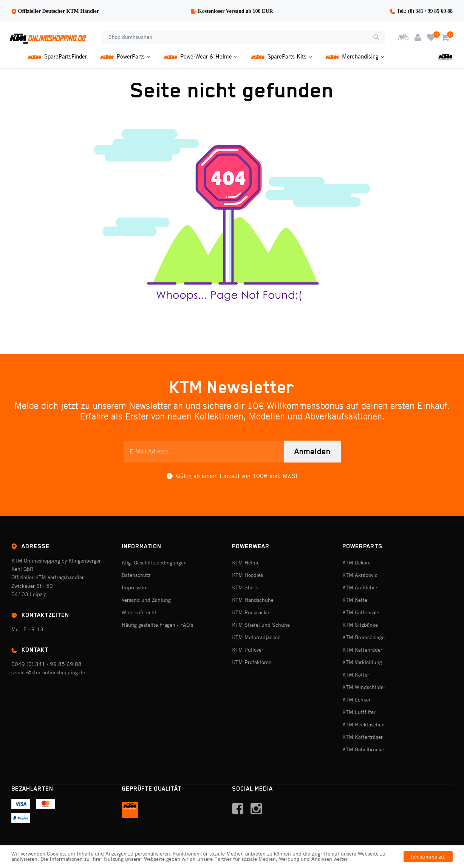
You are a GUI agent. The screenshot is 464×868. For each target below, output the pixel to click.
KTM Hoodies (247, 575)
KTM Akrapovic (360, 575)
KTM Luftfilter (359, 712)
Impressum (135, 587)
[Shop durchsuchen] (235, 37)
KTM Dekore (357, 563)
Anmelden (312, 452)
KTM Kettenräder (362, 650)
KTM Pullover (248, 650)
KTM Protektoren (252, 662)
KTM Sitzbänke (360, 625)
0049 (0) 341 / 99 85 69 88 (46, 664)
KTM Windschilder (364, 687)
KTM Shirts (245, 587)
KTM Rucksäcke (251, 612)
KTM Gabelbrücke (363, 749)
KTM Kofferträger (363, 737)
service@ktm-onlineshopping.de (48, 672)
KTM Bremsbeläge (363, 637)
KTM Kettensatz (361, 612)
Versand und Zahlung (146, 600)
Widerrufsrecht (139, 612)
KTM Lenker (357, 700)
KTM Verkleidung (362, 662)
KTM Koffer (356, 675)
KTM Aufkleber (360, 587)
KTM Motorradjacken (256, 637)
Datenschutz (136, 575)
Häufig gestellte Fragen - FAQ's (157, 625)
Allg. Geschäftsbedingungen (154, 563)
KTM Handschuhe (253, 600)
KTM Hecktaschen (363, 725)
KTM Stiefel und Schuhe (261, 625)
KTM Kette (355, 600)
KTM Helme (246, 563)
